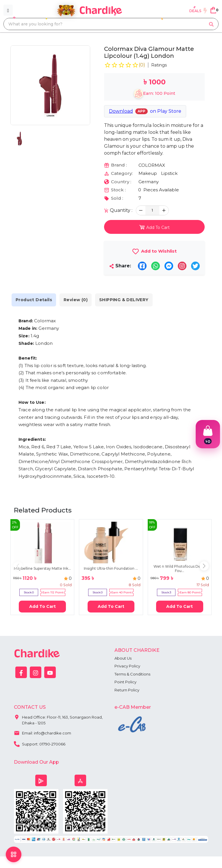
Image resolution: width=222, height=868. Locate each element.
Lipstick (169, 173)
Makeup (148, 173)
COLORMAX (152, 165)
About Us (123, 658)
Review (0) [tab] (76, 300)
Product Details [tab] (34, 300)
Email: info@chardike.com (42, 732)
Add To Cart (42, 606)
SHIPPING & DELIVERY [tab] (124, 300)
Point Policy (125, 682)
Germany (149, 182)
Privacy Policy (127, 666)
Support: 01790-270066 (40, 743)
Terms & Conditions (132, 674)
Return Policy (127, 690)
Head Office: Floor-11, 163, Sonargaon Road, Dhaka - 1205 (58, 719)
